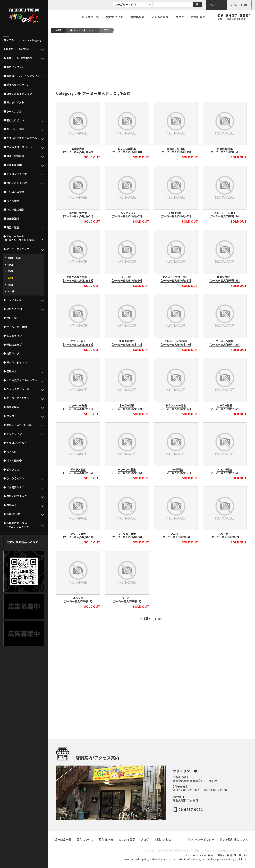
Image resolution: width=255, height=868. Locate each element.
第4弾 (10, 271)
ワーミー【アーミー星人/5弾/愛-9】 (127, 600)
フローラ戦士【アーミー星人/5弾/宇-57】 (176, 471)
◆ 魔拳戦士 (10, 505)
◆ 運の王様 (10, 318)
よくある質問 (160, 17)
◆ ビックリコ (11, 470)
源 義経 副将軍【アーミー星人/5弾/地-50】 (225, 150)
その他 (11, 291)
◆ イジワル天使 (13, 300)
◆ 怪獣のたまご (13, 345)
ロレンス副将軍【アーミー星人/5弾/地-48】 (127, 150)
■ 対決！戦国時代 (14, 156)
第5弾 (107, 30)
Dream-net (240, 850)
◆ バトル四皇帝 (13, 461)
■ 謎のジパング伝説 (15, 183)
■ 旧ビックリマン (14, 67)
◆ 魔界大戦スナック (15, 496)
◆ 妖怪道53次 (12, 514)
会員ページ (216, 5)
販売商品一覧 (91, 17)
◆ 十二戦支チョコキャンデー (20, 380)
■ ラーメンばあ (12, 111)
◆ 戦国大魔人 (11, 407)
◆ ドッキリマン (13, 434)
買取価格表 (137, 17)
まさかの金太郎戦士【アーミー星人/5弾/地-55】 (78, 279)
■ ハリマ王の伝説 (14, 210)
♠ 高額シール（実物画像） (18, 58)
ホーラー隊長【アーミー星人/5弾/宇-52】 (127, 407)
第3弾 (10, 264)
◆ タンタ (9, 416)
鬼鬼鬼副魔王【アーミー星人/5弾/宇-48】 (127, 343)
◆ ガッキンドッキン (15, 362)
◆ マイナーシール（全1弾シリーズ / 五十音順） (19, 238)
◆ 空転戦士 (10, 371)
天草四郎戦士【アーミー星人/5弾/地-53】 (176, 215)
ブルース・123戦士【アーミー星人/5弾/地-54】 (225, 215)
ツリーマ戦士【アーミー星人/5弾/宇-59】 (78, 535)
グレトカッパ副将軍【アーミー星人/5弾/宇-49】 (176, 343)
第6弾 (10, 285)
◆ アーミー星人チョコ (83, 30)
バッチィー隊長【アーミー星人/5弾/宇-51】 (78, 407)
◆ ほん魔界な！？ (14, 487)
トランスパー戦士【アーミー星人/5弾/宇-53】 (176, 407)
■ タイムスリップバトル (18, 147)
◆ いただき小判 (13, 309)
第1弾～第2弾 (14, 258)
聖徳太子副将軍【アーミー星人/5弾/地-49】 (176, 150)
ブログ (180, 17)
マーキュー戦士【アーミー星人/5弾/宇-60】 (127, 535)
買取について (115, 17)
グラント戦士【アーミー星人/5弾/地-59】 (78, 343)
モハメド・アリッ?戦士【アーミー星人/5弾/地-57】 (176, 279)
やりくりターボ (179, 850)
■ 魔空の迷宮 (11, 227)
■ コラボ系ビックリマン (18, 94)
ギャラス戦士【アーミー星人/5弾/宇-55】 (78, 471)
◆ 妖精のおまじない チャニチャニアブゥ (16, 525)
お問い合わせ (200, 17)
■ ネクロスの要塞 (14, 192)
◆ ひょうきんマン (14, 478)
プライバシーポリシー (200, 840)
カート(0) (239, 5)
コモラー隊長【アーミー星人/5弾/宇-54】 (225, 407)
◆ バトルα (10, 452)
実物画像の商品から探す (23, 542)
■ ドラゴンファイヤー (16, 174)
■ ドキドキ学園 (13, 165)
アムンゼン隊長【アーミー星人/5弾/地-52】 (127, 215)
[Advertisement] (151, 62)
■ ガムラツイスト (14, 102)
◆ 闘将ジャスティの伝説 (18, 425)
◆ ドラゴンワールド (15, 443)
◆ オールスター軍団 (15, 327)
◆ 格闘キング (11, 353)
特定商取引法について (234, 840)
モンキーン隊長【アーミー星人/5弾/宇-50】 (225, 343)
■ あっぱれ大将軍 (14, 129)
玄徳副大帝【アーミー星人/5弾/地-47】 (78, 150)
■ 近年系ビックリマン (16, 85)
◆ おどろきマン (13, 336)
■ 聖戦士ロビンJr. (14, 120)
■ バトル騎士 (11, 201)
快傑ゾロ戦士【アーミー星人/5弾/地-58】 (225, 279)
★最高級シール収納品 (16, 49)
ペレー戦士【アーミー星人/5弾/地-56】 (127, 279)
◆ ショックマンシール (16, 389)
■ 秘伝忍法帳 (11, 219)
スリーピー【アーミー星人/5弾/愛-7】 (225, 535)
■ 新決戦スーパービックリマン (22, 76)
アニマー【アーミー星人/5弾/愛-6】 (176, 535)
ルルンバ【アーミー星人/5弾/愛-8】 (78, 600)
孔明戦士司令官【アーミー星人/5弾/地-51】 (78, 215)
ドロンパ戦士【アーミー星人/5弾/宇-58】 (225, 471)
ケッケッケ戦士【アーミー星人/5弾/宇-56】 (127, 471)
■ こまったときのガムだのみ (20, 138)
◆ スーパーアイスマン (16, 398)
